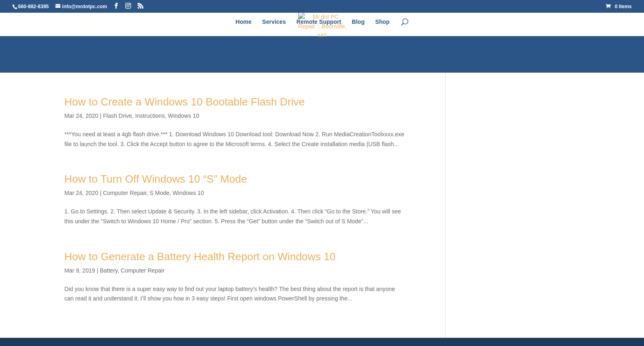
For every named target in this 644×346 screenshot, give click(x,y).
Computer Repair (125, 193)
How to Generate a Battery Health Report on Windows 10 (200, 257)
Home (244, 22)
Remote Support (319, 22)
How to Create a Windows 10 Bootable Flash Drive (185, 102)
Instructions (150, 116)
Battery (109, 270)
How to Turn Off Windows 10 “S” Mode (156, 179)
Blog (358, 22)
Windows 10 (184, 116)
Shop (383, 22)
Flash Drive (118, 116)
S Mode (159, 193)
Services (274, 22)
